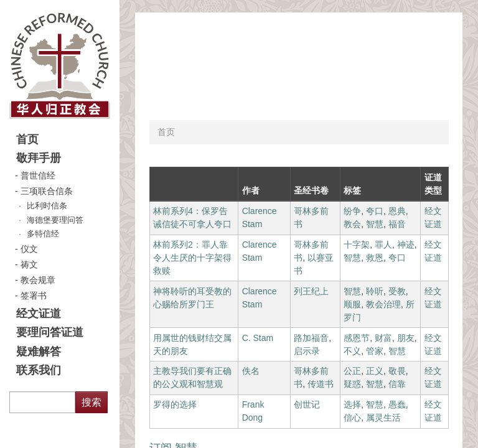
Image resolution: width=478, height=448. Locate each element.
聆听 (375, 291)
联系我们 (39, 370)
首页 (27, 139)
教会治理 (383, 304)
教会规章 (38, 280)
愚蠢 (397, 404)
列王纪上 (311, 291)
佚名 (251, 371)
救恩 (375, 258)
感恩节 (357, 338)
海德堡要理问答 (55, 220)
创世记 (307, 404)
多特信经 (43, 234)
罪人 (383, 245)
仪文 (29, 249)
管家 (375, 351)
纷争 (352, 211)
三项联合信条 (47, 191)
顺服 (352, 304)
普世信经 (38, 175)
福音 (397, 224)
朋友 (406, 338)
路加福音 (311, 338)
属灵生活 (383, 418)
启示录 (307, 351)
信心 (352, 418)
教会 (352, 224)
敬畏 (397, 371)
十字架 (357, 245)
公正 (352, 371)
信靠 (397, 384)
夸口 (375, 211)
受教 (397, 291)
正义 (375, 371)
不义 (352, 351)
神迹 (406, 245)
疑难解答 (39, 352)
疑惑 (352, 384)
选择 (352, 404)
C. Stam (258, 338)
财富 (383, 338)
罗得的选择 (175, 404)
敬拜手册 (39, 158)
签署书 (34, 296)
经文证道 (39, 314)
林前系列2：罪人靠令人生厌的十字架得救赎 (192, 258)
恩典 (397, 211)
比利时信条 (47, 206)
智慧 (375, 224)
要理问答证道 (50, 332)
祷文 (29, 264)
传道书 (321, 384)
